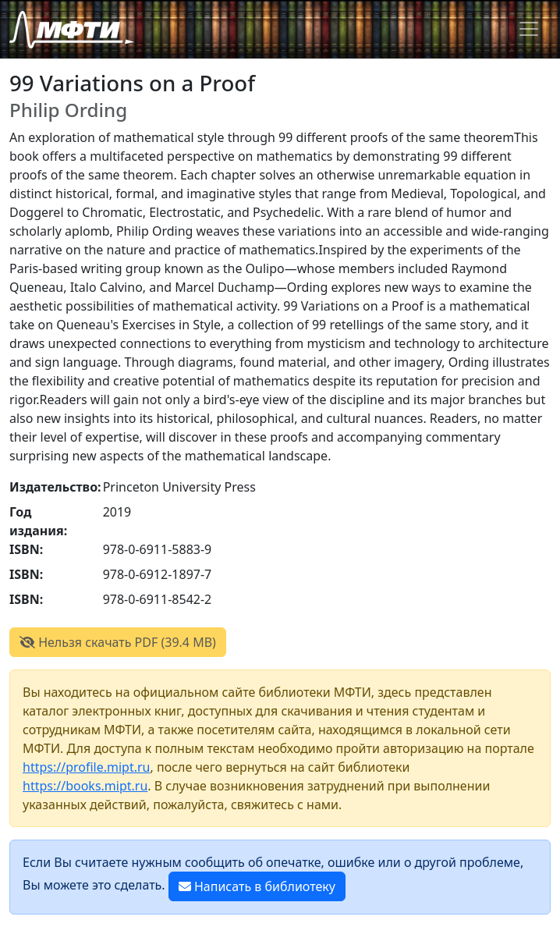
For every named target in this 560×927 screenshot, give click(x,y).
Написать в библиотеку (257, 886)
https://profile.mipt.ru (87, 767)
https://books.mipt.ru (85, 786)
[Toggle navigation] (529, 29)
